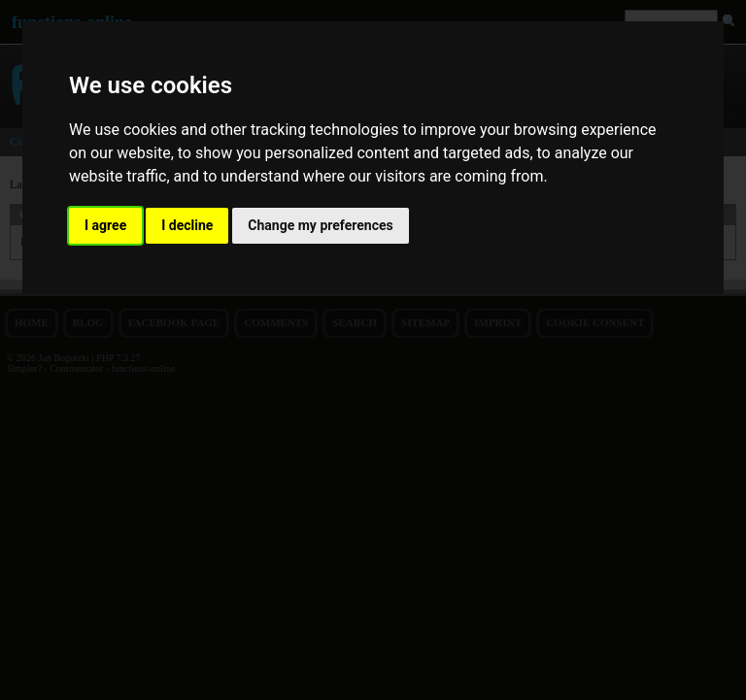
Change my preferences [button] (320, 225)
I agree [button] (105, 225)
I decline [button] (187, 225)
